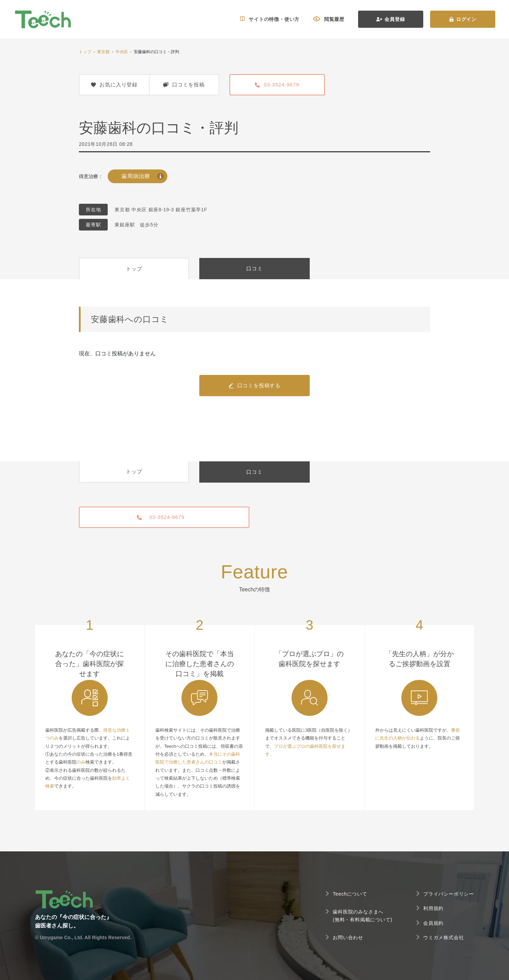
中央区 (122, 52)
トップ (85, 52)
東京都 (103, 52)
